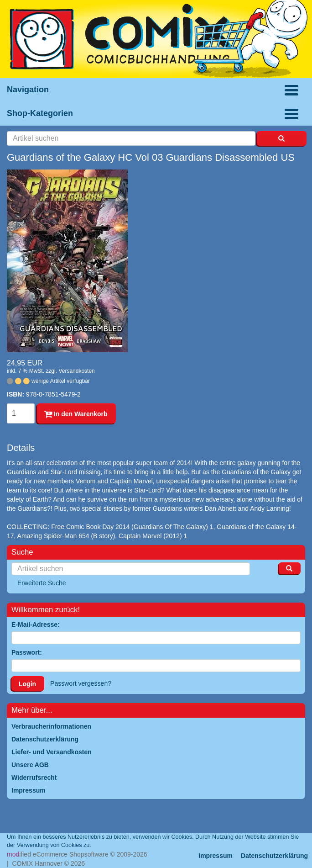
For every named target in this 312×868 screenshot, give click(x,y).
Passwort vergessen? (81, 683)
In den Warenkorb (76, 414)
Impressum (216, 856)
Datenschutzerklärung (274, 856)
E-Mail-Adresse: (36, 625)
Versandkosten (76, 371)
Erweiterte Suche (42, 583)
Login (27, 684)
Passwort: (27, 652)
